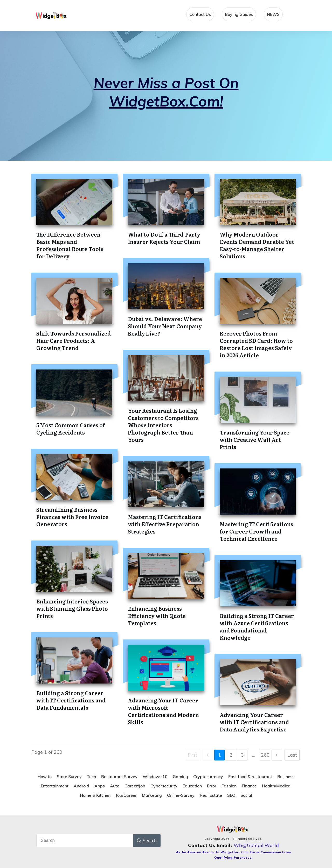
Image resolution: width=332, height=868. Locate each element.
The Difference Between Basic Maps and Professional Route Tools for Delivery (70, 245)
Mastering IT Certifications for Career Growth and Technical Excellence (257, 531)
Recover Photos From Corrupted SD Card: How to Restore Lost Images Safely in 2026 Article (256, 344)
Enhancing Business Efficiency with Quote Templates (157, 616)
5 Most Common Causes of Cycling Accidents (71, 429)
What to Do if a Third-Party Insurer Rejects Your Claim (164, 238)
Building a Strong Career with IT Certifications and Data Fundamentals (71, 700)
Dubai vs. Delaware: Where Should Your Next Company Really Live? (165, 326)
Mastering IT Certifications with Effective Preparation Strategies (165, 524)
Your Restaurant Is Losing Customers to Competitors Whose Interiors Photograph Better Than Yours (163, 425)
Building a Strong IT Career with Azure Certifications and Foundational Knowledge (257, 627)
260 (265, 755)
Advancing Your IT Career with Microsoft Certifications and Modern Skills (163, 711)
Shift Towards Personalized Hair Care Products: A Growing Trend (74, 340)
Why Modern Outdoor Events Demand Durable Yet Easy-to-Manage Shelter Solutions (257, 245)
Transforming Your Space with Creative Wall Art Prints (255, 439)
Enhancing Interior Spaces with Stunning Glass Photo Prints (72, 608)
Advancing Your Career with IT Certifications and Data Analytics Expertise (254, 722)
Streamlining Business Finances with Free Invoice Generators (72, 517)
